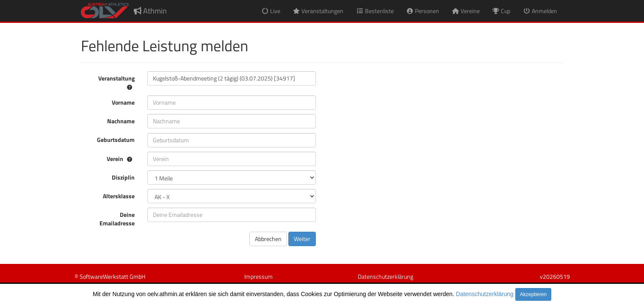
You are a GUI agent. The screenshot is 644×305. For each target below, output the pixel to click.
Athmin (150, 11)
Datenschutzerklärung (485, 294)
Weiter (302, 239)
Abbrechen (268, 239)
